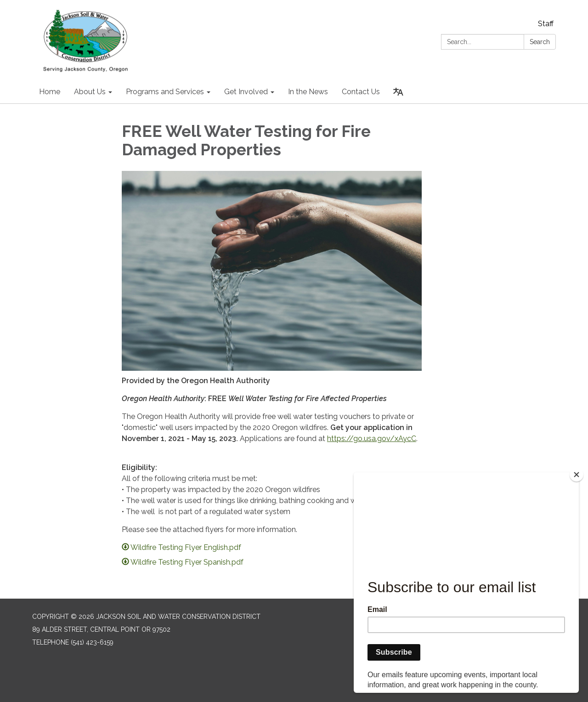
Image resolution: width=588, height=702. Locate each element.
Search (540, 42)
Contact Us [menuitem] (361, 92)
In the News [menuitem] (308, 92)
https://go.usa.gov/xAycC (372, 439)
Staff (546, 24)
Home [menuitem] (50, 92)
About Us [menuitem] (90, 92)
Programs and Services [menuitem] (165, 92)
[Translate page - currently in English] (398, 92)
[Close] (577, 475)
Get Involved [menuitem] (246, 92)
